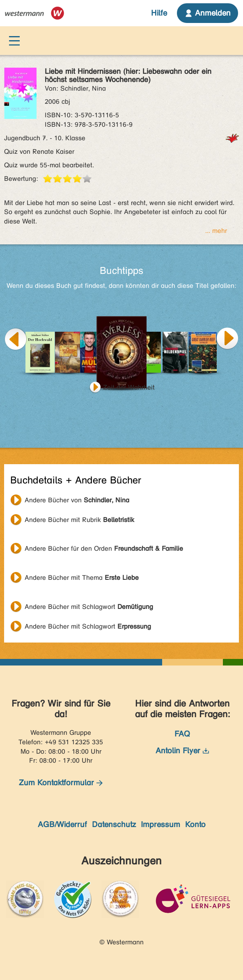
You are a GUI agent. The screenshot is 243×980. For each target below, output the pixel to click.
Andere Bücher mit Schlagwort (89, 607)
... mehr (216, 231)
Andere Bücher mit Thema (82, 578)
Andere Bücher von (77, 500)
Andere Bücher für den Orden (104, 548)
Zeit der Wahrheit (129, 387)
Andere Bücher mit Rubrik (79, 520)
